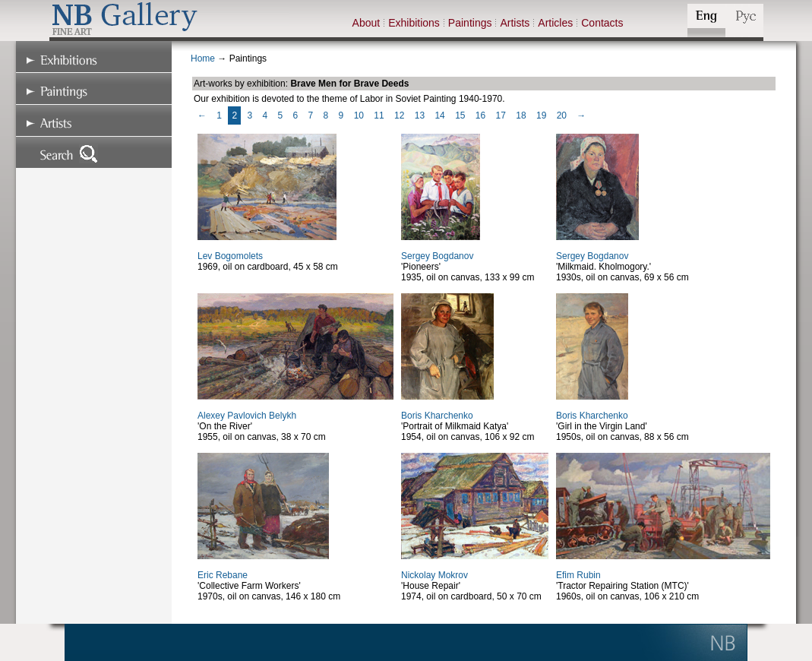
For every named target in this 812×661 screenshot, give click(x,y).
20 (562, 115)
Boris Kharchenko (437, 416)
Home (203, 59)
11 (379, 115)
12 (399, 115)
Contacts (602, 23)
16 (480, 115)
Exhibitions (414, 23)
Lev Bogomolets (230, 256)
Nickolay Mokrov (434, 575)
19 (541, 115)
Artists (515, 23)
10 (359, 115)
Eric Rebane (223, 575)
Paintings (470, 23)
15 (460, 115)
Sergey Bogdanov (437, 256)
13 (420, 115)
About (367, 23)
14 (439, 115)
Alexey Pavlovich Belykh (247, 416)
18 (521, 115)
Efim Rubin (578, 575)
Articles (555, 23)
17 (501, 115)
